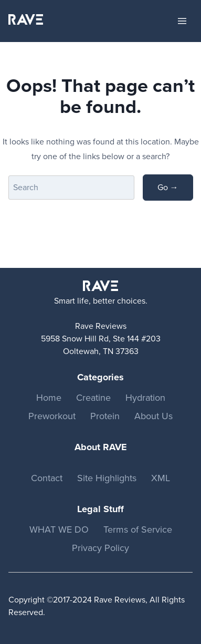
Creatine (93, 398)
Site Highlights (107, 478)
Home (49, 398)
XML (161, 478)
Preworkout (52, 416)
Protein (105, 416)
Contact (47, 478)
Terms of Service (138, 529)
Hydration (145, 398)
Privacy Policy (100, 548)
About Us (154, 416)
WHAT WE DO (59, 529)
